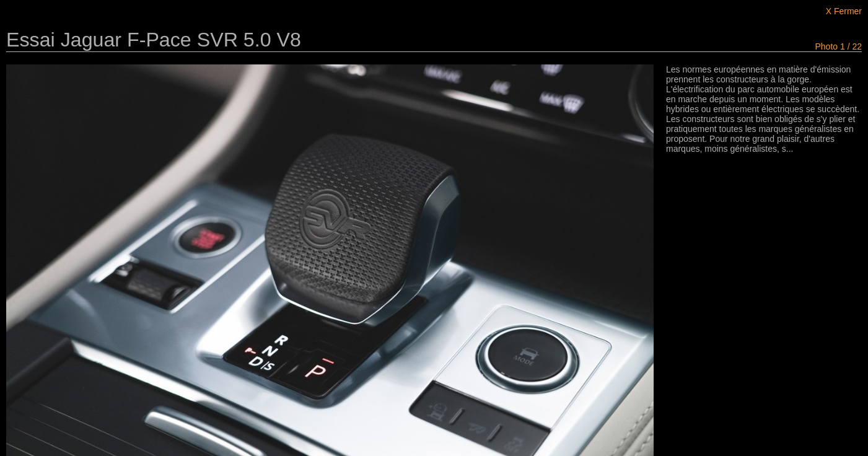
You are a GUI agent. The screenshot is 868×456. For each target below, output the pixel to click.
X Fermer (844, 11)
